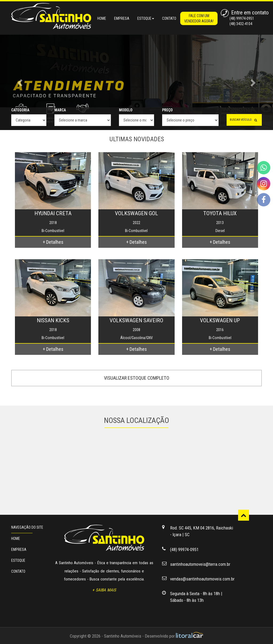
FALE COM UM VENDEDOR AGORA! (199, 18)
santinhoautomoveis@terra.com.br (200, 564)
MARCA (60, 110)
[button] (21, 82)
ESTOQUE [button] (146, 18)
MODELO (126, 110)
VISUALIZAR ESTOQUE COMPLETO (137, 378)
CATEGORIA (20, 110)
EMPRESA (122, 18)
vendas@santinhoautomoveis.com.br (202, 579)
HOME (102, 18)
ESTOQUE (18, 560)
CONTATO (169, 18)
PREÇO (167, 110)
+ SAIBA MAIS (104, 590)
